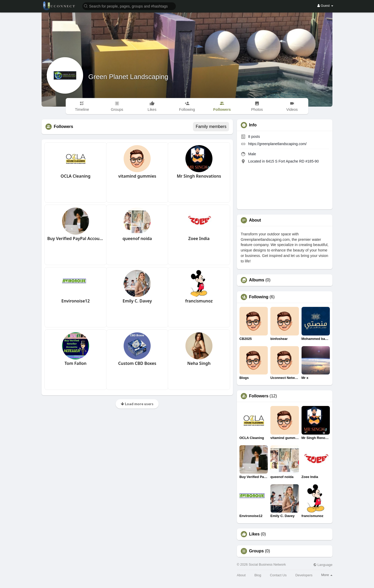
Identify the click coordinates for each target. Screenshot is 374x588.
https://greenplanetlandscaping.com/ (278, 144)
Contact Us (278, 575)
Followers (259, 396)
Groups (256, 551)
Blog (258, 575)
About (241, 575)
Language (323, 565)
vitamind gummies (137, 176)
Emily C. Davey (137, 301)
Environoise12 (75, 301)
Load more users (137, 404)
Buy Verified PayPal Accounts (76, 238)
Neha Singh (199, 363)
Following (259, 297)
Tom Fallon (76, 363)
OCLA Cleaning (75, 176)
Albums (257, 280)
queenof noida (137, 238)
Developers (304, 575)
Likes (254, 534)
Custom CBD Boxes (137, 363)
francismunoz (199, 301)
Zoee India (199, 238)
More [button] (327, 575)
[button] (129, 6)
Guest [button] (325, 6)
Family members (211, 127)
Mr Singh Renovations (199, 176)
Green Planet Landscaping (128, 77)
